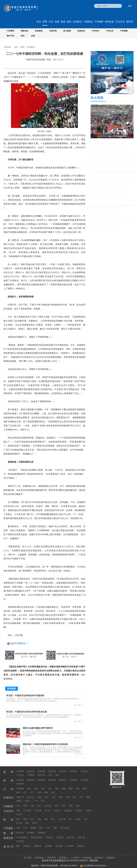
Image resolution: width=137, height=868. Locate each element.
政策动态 (81, 31)
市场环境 (53, 31)
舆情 (57, 22)
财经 (69, 22)
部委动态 (24, 31)
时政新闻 (39, 31)
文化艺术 (120, 22)
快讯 (23, 36)
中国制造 (88, 22)
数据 (63, 22)
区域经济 (78, 22)
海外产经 (10, 36)
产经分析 (110, 31)
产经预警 (124, 31)
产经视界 (99, 22)
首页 (39, 22)
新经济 (130, 22)
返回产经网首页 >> (19, 644)
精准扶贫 (109, 22)
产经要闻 (10, 31)
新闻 (45, 22)
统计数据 (67, 31)
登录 (130, 6)
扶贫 (33, 36)
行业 (51, 22)
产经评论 (95, 31)
